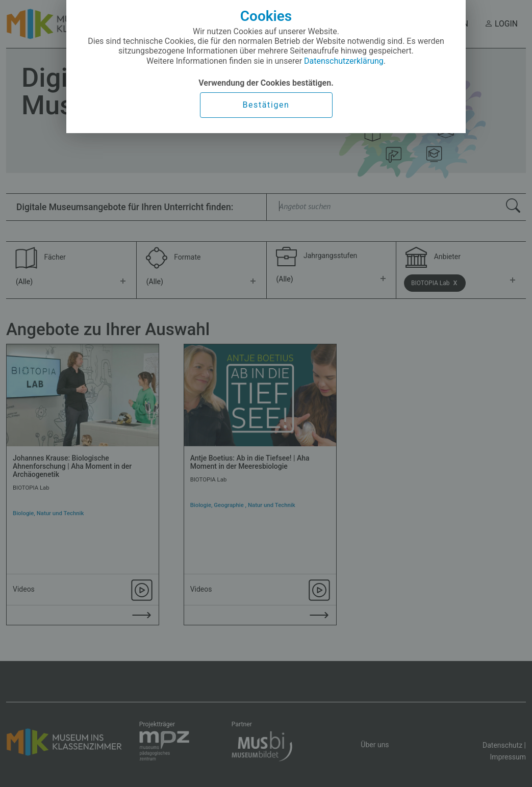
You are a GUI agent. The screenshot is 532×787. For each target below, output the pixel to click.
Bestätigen (266, 105)
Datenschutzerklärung (344, 61)
